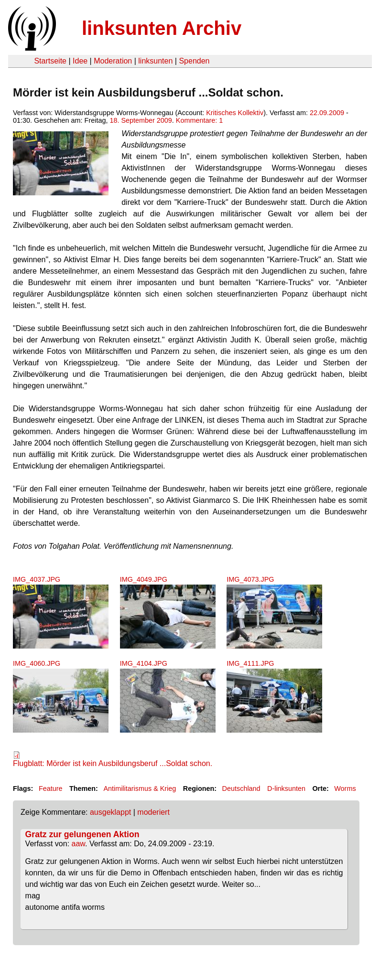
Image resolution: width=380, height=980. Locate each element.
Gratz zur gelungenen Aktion (82, 834)
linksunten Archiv (162, 28)
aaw (78, 844)
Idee (80, 61)
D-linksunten (286, 788)
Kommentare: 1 (199, 120)
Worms (345, 788)
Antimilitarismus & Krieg (140, 788)
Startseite (50, 61)
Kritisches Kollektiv (235, 113)
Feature (51, 788)
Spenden (194, 61)
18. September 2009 (141, 120)
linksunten (155, 61)
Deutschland (241, 788)
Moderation (113, 61)
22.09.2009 (327, 113)
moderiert (153, 812)
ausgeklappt (110, 812)
